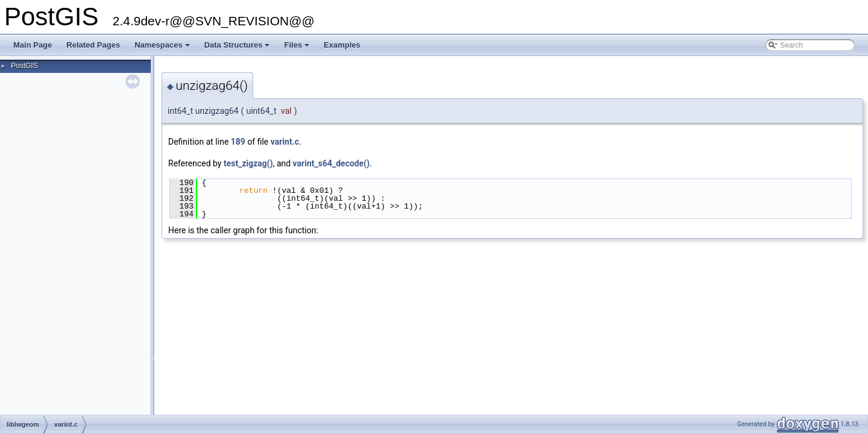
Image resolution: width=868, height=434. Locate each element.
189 (238, 142)
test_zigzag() (248, 163)
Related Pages (93, 45)
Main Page (33, 45)
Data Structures (238, 48)
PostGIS (24, 66)
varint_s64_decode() (332, 163)
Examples (342, 45)
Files (297, 48)
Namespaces (163, 48)
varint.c (285, 142)
